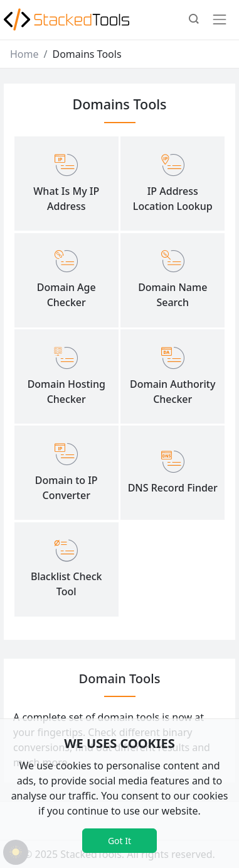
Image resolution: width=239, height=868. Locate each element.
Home (24, 54)
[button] (194, 20)
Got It (119, 841)
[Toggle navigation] (220, 19)
